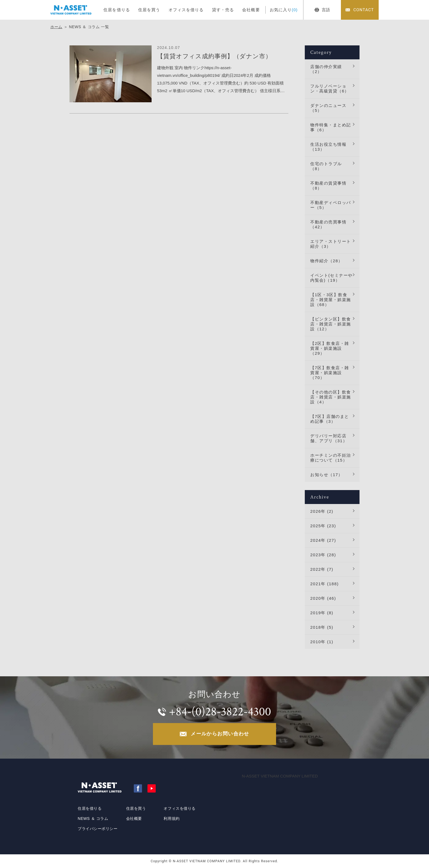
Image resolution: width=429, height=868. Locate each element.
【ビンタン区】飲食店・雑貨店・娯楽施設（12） (331, 324)
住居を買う (149, 10)
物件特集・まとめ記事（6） (331, 127)
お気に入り (284, 10)
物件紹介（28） (327, 261)
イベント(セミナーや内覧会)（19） (331, 278)
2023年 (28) (323, 555)
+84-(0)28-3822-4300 (220, 712)
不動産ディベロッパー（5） (331, 205)
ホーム (56, 27)
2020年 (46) (323, 598)
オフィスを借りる (186, 10)
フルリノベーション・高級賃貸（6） (330, 88)
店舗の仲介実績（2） (326, 69)
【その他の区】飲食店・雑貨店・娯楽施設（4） (331, 397)
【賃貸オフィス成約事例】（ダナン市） (214, 56)
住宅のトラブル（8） (326, 166)
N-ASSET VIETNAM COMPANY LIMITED (280, 776)
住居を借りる (117, 10)
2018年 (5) (322, 627)
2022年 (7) (322, 569)
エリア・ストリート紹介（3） (331, 244)
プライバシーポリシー (98, 829)
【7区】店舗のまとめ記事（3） (330, 419)
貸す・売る (223, 10)
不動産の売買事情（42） (328, 224)
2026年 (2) (322, 511)
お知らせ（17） (327, 475)
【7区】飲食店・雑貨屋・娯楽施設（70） (330, 373)
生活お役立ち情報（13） (328, 147)
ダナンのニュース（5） (328, 108)
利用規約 (172, 819)
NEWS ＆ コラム (93, 819)
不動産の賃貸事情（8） (328, 186)
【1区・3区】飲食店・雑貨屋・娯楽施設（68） (331, 300)
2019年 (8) (322, 613)
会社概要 (251, 10)
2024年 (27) (323, 540)
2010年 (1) (322, 642)
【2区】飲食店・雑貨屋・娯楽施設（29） (330, 348)
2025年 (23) (323, 526)
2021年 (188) (324, 584)
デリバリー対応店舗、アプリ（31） (329, 438)
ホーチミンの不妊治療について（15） (331, 458)
